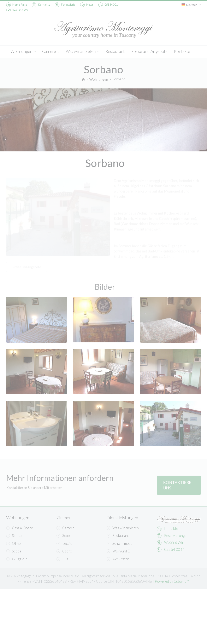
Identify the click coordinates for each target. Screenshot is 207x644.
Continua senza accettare (63, 546)
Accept (149, 591)
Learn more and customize (65, 605)
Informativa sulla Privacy (74, 591)
